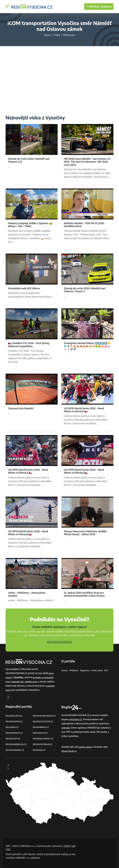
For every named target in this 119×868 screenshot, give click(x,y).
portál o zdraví (86, 747)
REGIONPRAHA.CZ (15, 733)
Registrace (106, 7)
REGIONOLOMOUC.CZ (44, 738)
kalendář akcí (18, 682)
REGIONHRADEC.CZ (15, 750)
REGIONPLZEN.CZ (14, 716)
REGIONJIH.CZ (12, 727)
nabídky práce (33, 682)
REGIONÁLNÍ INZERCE (59, 642)
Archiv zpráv (99, 670)
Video (57, 35)
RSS (108, 670)
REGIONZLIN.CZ (41, 733)
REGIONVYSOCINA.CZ (44, 721)
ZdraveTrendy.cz (69, 751)
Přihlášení (75, 670)
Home (47, 35)
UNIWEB (66, 728)
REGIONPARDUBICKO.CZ (45, 716)
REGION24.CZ (40, 750)
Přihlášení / (93, 7)
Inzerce (65, 670)
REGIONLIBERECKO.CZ (17, 744)
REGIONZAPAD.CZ (15, 721)
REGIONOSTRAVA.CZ (43, 744)
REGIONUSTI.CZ (13, 738)
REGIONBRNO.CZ (41, 727)
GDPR (67, 846)
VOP (8, 849)
